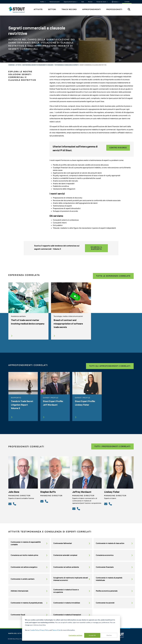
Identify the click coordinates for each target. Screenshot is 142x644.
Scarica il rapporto (96, 248)
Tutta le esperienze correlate (113, 276)
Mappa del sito (15, 633)
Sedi (83, 2)
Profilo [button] (42, 2)
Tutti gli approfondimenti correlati (110, 366)
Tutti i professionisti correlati (112, 446)
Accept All (92, 635)
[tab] (18, 10)
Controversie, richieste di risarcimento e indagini (38, 65)
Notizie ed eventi (55, 2)
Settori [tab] (52, 9)
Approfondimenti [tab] (92, 9)
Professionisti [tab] (114, 9)
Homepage (11, 65)
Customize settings (75, 635)
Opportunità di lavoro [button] (70, 2)
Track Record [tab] (69, 9)
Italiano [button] (115, 2)
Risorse (90, 2)
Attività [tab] (38, 9)
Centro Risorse (118, 148)
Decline (109, 635)
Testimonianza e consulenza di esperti (66, 65)
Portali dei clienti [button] (102, 2)
